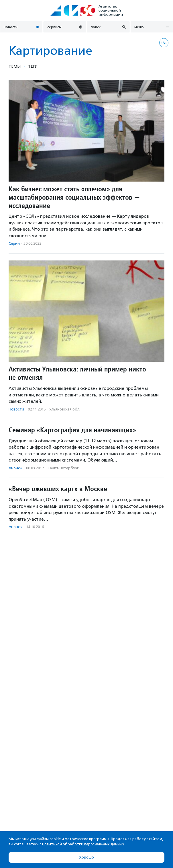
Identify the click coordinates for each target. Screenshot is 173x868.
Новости (16, 409)
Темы (15, 66)
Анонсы (15, 468)
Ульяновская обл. (65, 409)
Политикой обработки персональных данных (83, 844)
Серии (14, 243)
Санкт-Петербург (63, 468)
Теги (33, 66)
